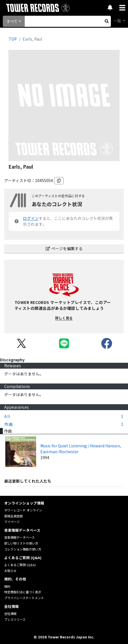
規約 (7, 586)
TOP (13, 39)
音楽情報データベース (19, 537)
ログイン (31, 218)
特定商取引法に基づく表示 (23, 592)
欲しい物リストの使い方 (21, 543)
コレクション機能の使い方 (23, 549)
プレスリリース (15, 619)
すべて (12, 21)
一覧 (117, 21)
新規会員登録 (13, 516)
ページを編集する (64, 248)
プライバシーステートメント (24, 598)
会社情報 (10, 613)
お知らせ (10, 571)
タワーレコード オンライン (23, 510)
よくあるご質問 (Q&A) (20, 565)
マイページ (12, 522)
